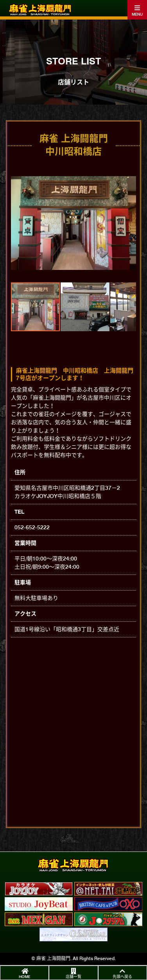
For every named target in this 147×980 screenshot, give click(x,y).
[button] (18, 223)
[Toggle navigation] (137, 10)
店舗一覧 (73, 976)
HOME (24, 976)
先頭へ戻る (122, 976)
